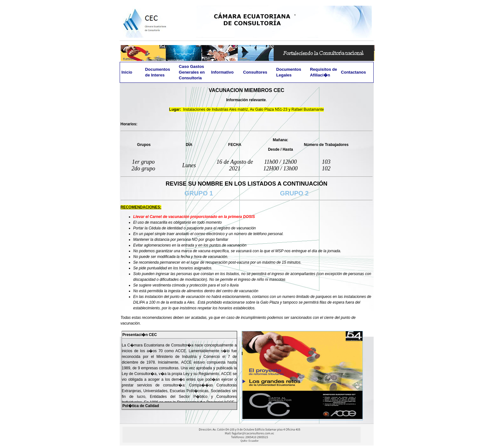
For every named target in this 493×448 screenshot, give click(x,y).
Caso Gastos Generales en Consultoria (192, 72)
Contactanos (353, 72)
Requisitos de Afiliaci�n (323, 72)
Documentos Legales (289, 72)
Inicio (127, 72)
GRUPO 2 (294, 193)
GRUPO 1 (201, 193)
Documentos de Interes (158, 72)
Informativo (222, 72)
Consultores (255, 72)
